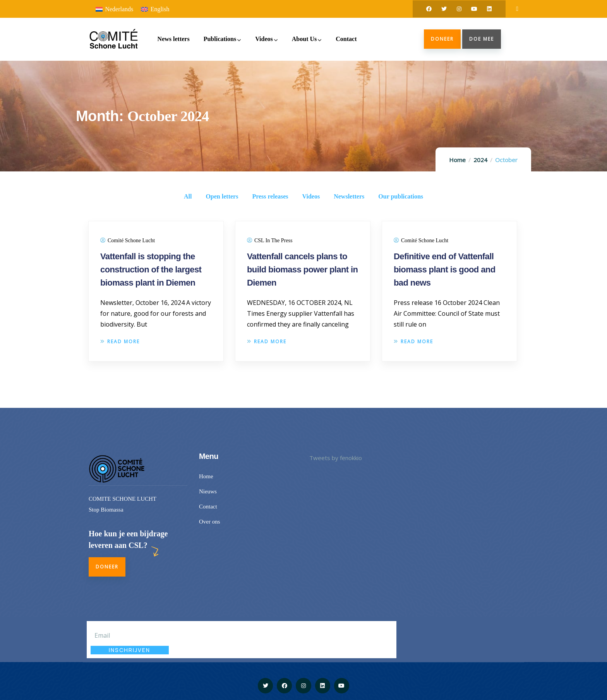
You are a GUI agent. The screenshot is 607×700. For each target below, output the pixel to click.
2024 (480, 160)
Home (457, 160)
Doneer (442, 39)
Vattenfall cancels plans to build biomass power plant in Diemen (302, 270)
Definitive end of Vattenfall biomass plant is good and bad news (444, 270)
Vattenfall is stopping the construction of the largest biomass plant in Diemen (151, 270)
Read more (120, 341)
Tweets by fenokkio (336, 458)
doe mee (482, 39)
